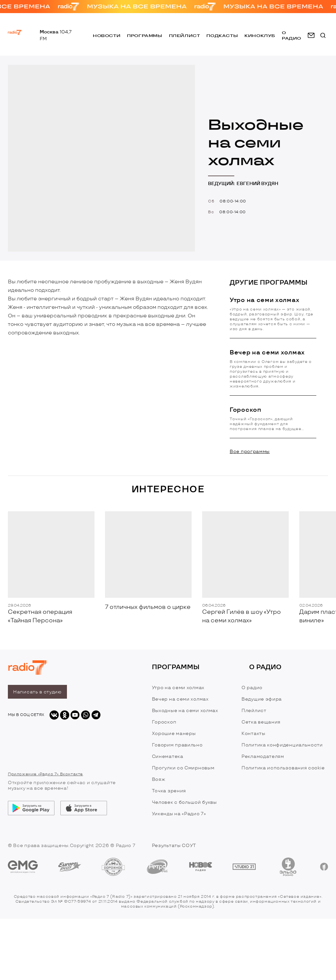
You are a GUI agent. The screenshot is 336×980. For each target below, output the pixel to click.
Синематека (168, 756)
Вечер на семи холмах (180, 699)
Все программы (250, 452)
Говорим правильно (177, 745)
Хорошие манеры (174, 734)
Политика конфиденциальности (282, 745)
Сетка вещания (261, 722)
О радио (252, 688)
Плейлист (185, 36)
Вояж (159, 779)
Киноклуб (260, 36)
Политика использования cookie (283, 768)
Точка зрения (169, 791)
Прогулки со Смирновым (183, 768)
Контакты (253, 734)
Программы (145, 36)
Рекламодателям (263, 756)
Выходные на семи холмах (185, 711)
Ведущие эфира (262, 699)
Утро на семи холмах (178, 688)
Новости (107, 36)
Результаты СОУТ (174, 846)
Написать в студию (37, 692)
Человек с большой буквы (184, 802)
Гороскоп (164, 722)
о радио (292, 35)
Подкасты (222, 36)
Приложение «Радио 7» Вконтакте (45, 774)
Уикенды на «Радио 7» (179, 814)
